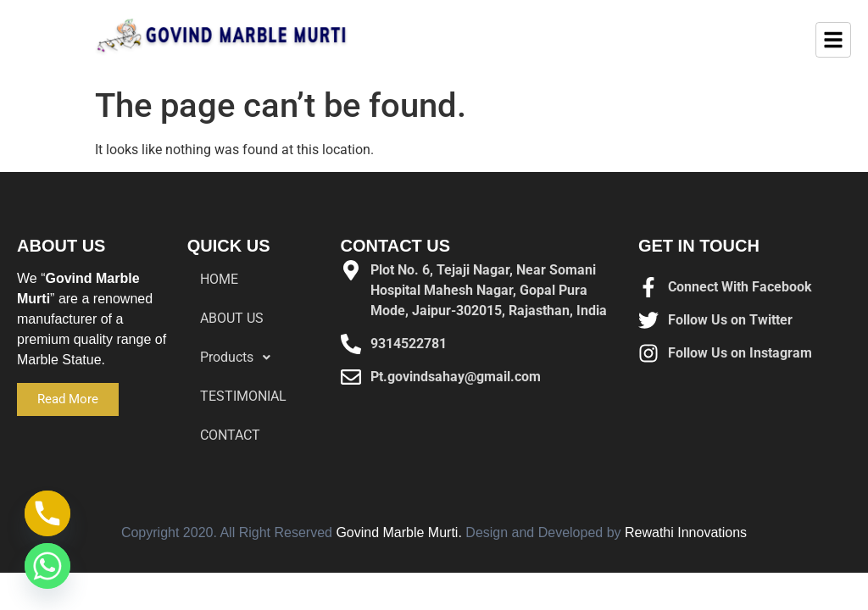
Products (240, 358)
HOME (219, 279)
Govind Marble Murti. (399, 532)
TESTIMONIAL (243, 396)
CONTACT (230, 435)
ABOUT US (232, 318)
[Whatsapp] (47, 566)
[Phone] (47, 513)
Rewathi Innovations (686, 532)
